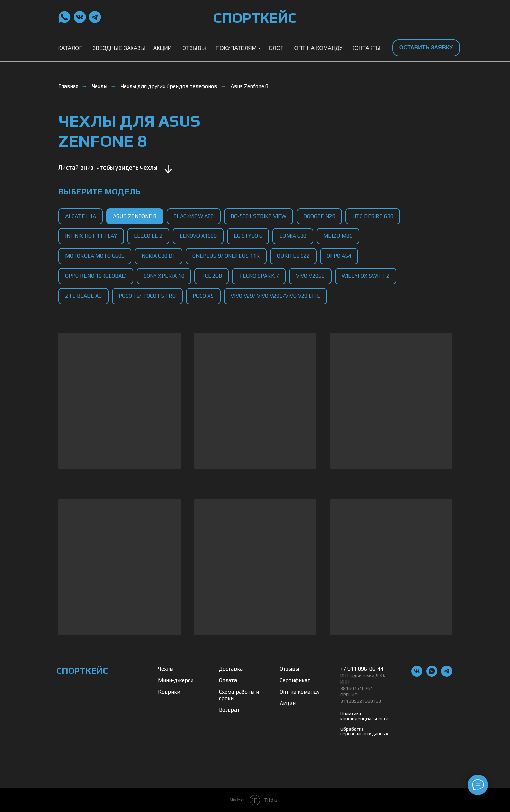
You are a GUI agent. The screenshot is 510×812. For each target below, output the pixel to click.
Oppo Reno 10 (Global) (96, 276)
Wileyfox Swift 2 (366, 276)
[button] (426, 48)
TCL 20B (212, 276)
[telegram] (447, 675)
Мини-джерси (176, 680)
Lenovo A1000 (198, 236)
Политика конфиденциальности (364, 716)
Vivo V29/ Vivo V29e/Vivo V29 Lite (276, 296)
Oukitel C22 (293, 256)
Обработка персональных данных (364, 731)
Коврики (169, 692)
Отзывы (289, 669)
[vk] (417, 675)
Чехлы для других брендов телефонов (169, 86)
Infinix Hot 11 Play (91, 236)
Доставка (231, 669)
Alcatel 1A (81, 216)
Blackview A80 (194, 216)
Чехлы (100, 86)
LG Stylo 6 (248, 236)
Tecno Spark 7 (259, 276)
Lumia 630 (293, 236)
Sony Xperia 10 (164, 276)
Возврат (229, 710)
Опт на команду (299, 692)
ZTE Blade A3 (83, 296)
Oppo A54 (339, 256)
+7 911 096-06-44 (362, 669)
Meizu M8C (338, 236)
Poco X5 (203, 296)
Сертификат (295, 680)
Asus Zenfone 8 (250, 86)
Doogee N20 (319, 216)
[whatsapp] (432, 675)
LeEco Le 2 (148, 236)
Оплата (228, 680)
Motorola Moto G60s (95, 256)
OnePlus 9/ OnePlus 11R (226, 256)
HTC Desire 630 (373, 216)
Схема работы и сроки (239, 695)
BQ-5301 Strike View (259, 216)
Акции (288, 703)
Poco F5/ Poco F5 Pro (147, 296)
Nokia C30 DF (158, 256)
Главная (68, 86)
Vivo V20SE (310, 276)
